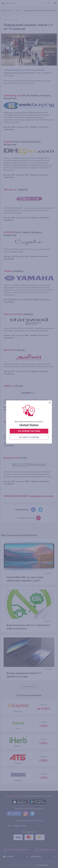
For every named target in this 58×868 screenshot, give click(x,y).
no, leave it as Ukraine (29, 102)
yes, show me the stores (29, 96)
